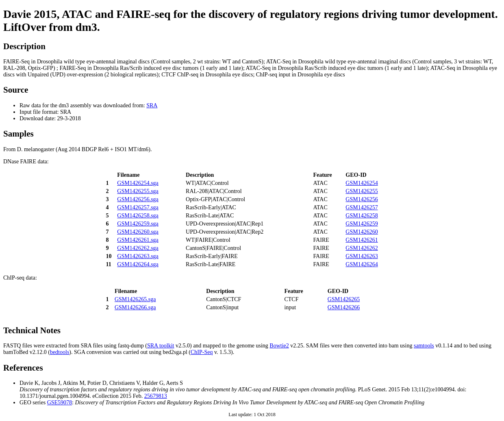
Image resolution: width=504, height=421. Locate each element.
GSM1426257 (362, 207)
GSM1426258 (362, 216)
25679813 (156, 396)
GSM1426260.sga (138, 232)
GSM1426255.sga (138, 191)
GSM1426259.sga (138, 224)
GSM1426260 (362, 232)
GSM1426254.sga (138, 183)
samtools (424, 346)
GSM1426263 (362, 256)
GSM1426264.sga (138, 264)
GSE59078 (60, 403)
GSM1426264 (362, 264)
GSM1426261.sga (138, 240)
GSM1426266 (344, 307)
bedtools (60, 352)
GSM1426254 (362, 183)
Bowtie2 (279, 346)
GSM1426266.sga (135, 307)
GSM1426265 (344, 299)
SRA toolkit (161, 346)
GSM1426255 (362, 191)
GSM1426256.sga (138, 199)
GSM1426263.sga (138, 256)
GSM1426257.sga (138, 207)
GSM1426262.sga (138, 248)
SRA (152, 105)
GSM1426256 (362, 199)
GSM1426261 (362, 240)
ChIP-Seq (202, 352)
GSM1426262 (362, 248)
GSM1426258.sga (138, 216)
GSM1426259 (362, 224)
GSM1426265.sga (135, 299)
